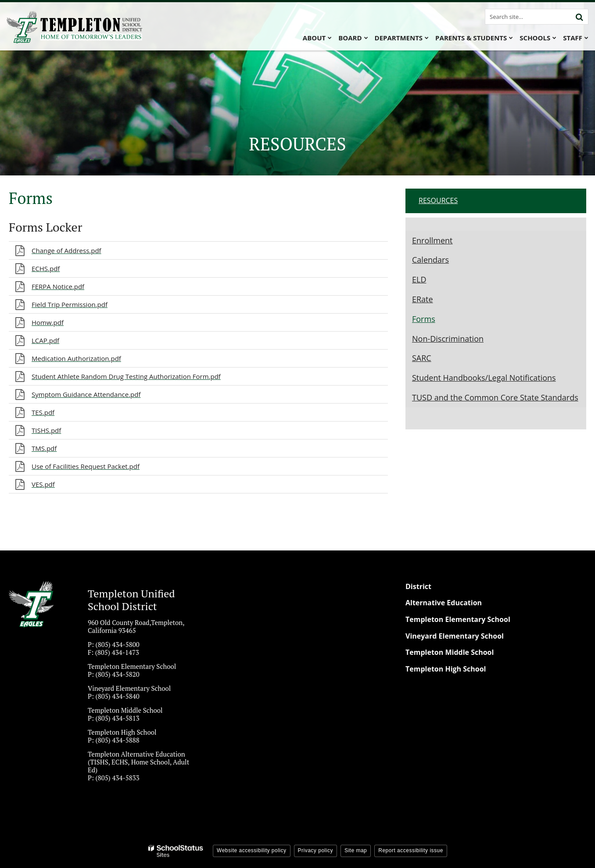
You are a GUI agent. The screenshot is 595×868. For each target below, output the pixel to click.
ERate (423, 299)
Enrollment (432, 240)
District (418, 586)
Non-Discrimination (448, 339)
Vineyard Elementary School (455, 636)
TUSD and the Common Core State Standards (495, 397)
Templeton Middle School (450, 652)
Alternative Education (444, 603)
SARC (422, 358)
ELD (419, 279)
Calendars (430, 260)
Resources (438, 200)
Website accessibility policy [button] (252, 850)
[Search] (579, 17)
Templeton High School (446, 669)
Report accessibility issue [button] (411, 850)
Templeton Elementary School (458, 619)
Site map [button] (356, 850)
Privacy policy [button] (315, 850)
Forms (424, 319)
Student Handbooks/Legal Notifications (484, 378)
